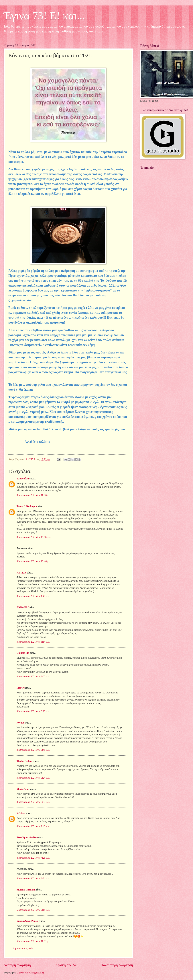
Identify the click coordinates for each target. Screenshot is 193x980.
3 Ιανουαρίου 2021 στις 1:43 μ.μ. (33, 596)
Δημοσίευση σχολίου (24, 949)
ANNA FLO (23, 607)
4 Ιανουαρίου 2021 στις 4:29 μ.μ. (33, 858)
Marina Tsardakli (26, 890)
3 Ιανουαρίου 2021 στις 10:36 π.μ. (34, 495)
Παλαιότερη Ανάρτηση (117, 965)
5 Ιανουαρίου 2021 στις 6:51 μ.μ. (33, 879)
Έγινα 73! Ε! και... (44, 16)
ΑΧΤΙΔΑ (21, 573)
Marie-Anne (23, 789)
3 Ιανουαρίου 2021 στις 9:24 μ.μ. (33, 778)
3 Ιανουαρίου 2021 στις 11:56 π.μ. (34, 537)
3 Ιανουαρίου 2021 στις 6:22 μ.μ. (33, 711)
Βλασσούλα (23, 479)
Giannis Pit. (23, 653)
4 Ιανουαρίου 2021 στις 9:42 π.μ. (33, 826)
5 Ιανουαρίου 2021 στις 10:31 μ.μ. (34, 941)
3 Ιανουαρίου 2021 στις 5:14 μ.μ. (33, 642)
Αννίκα (20, 723)
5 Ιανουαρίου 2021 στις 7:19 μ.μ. (33, 910)
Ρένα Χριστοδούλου (27, 838)
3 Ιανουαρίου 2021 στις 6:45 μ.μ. (33, 750)
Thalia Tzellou (24, 761)
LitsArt (21, 688)
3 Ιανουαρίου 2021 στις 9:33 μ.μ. (33, 802)
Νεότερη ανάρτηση (17, 965)
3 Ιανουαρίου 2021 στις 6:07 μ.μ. (33, 677)
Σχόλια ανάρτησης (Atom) (30, 973)
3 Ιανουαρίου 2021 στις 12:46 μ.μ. (34, 561)
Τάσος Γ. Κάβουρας (27, 506)
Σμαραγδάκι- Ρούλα (27, 921)
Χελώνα (21, 813)
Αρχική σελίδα (66, 965)
